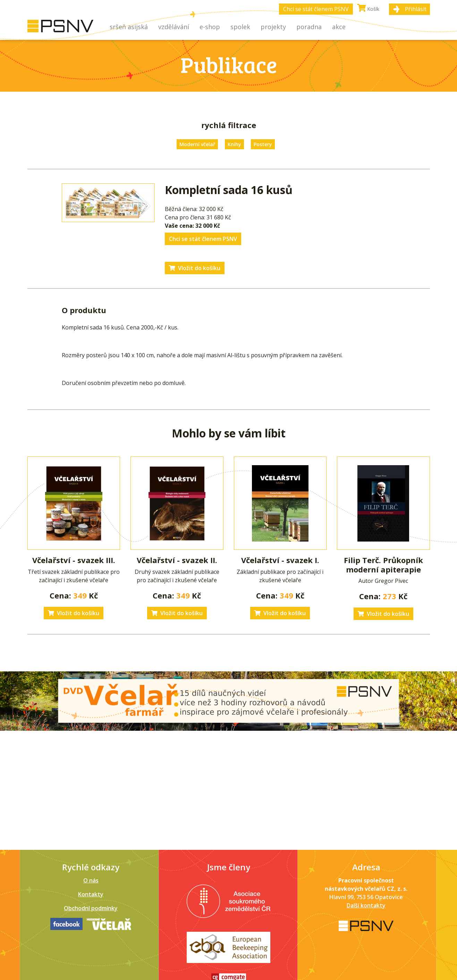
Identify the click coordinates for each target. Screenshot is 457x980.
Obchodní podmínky (91, 908)
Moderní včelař (197, 144)
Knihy (234, 144)
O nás (91, 880)
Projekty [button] (273, 27)
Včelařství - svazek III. (74, 560)
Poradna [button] (309, 27)
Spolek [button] (240, 27)
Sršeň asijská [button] (129, 27)
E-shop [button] (210, 27)
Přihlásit (416, 9)
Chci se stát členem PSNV (316, 9)
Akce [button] (339, 27)
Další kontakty (366, 905)
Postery (263, 144)
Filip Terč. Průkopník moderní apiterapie (383, 564)
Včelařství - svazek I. (280, 560)
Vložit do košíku (195, 268)
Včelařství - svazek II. (177, 560)
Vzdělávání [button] (174, 27)
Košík (368, 8)
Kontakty (91, 894)
